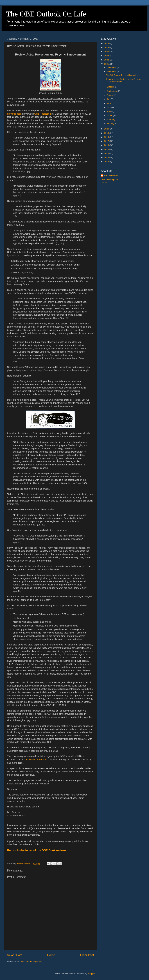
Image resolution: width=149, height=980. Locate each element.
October (111, 87)
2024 (107, 52)
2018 (107, 137)
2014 (107, 153)
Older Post (87, 955)
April (109, 111)
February (111, 120)
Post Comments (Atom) (31, 962)
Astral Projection (42, 114)
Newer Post (15, 955)
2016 (107, 145)
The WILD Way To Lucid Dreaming (122, 75)
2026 (107, 43)
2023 (107, 56)
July (109, 99)
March (110, 116)
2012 (107, 162)
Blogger (91, 974)
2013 (107, 157)
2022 (107, 60)
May (109, 107)
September (112, 91)
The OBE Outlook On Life (46, 14)
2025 (107, 47)
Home (51, 955)
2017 (107, 141)
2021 (107, 64)
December (112, 68)
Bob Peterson (111, 175)
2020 (107, 129)
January (111, 124)
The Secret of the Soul (36, 760)
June (109, 103)
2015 (107, 149)
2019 (107, 133)
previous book (14, 114)
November (112, 72)
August (110, 95)
